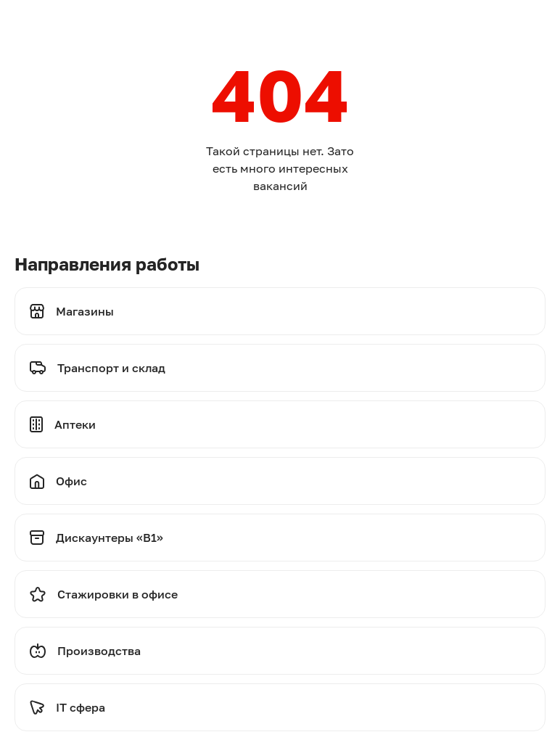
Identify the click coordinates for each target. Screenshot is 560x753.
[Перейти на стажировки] (280, 594)
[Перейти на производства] (280, 651)
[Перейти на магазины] (280, 311)
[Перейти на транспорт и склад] (280, 368)
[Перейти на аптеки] (280, 424)
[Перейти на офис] (280, 481)
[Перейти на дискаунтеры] (280, 538)
